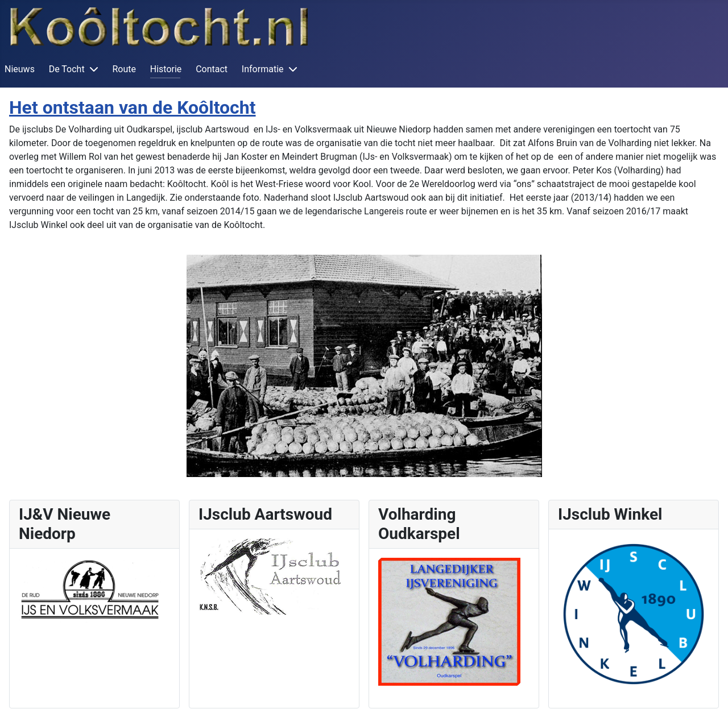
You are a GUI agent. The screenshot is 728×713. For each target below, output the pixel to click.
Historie (166, 69)
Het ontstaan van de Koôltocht (133, 107)
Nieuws (20, 69)
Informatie (263, 69)
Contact (212, 69)
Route (124, 69)
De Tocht (67, 69)
